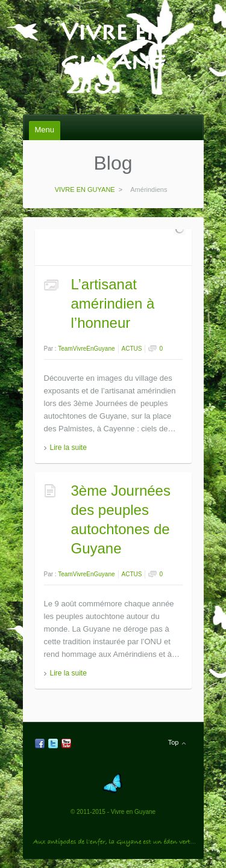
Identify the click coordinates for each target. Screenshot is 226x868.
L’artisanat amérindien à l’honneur (113, 303)
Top (174, 742)
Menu (45, 130)
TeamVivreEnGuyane (86, 349)
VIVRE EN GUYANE (113, 25)
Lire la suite (68, 448)
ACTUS (132, 349)
